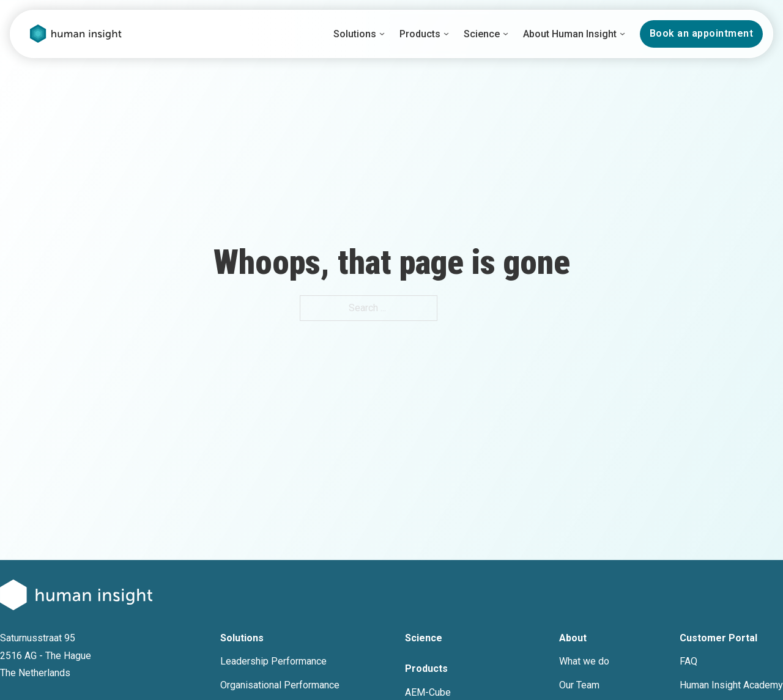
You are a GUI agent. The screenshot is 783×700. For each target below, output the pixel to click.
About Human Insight (570, 34)
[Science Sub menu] (506, 34)
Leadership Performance (273, 661)
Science (482, 34)
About (573, 638)
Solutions (355, 34)
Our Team (579, 685)
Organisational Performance (280, 685)
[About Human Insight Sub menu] (622, 34)
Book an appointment (702, 33)
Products (420, 34)
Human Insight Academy (731, 685)
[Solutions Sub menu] (382, 34)
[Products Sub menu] (446, 34)
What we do (584, 661)
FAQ (688, 661)
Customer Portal (718, 638)
